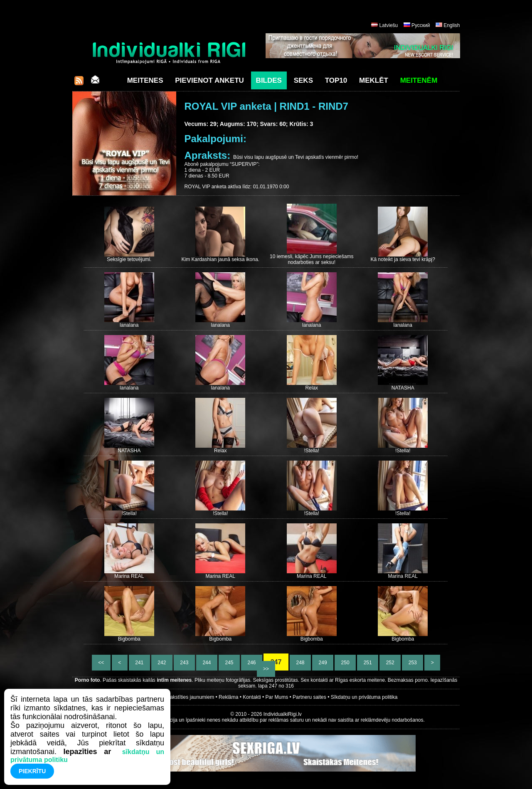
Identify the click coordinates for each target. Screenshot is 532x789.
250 (345, 663)
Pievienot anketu (209, 80)
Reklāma (228, 697)
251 (368, 663)
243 (184, 663)
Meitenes (145, 80)
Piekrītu (32, 771)
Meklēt (374, 80)
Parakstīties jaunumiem (188, 697)
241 (139, 663)
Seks (303, 80)
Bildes (269, 80)
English (452, 25)
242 (162, 663)
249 (323, 663)
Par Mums (277, 697)
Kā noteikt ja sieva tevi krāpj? (403, 259)
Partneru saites (309, 697)
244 (207, 663)
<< (101, 663)
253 (413, 663)
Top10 (336, 80)
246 (252, 663)
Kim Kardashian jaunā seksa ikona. (220, 259)
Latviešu (389, 25)
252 (390, 663)
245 (229, 663)
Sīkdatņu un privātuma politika (364, 697)
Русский (421, 25)
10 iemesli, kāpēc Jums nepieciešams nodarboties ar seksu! (312, 259)
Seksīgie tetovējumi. (129, 259)
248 (300, 663)
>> (266, 669)
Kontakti (252, 697)
